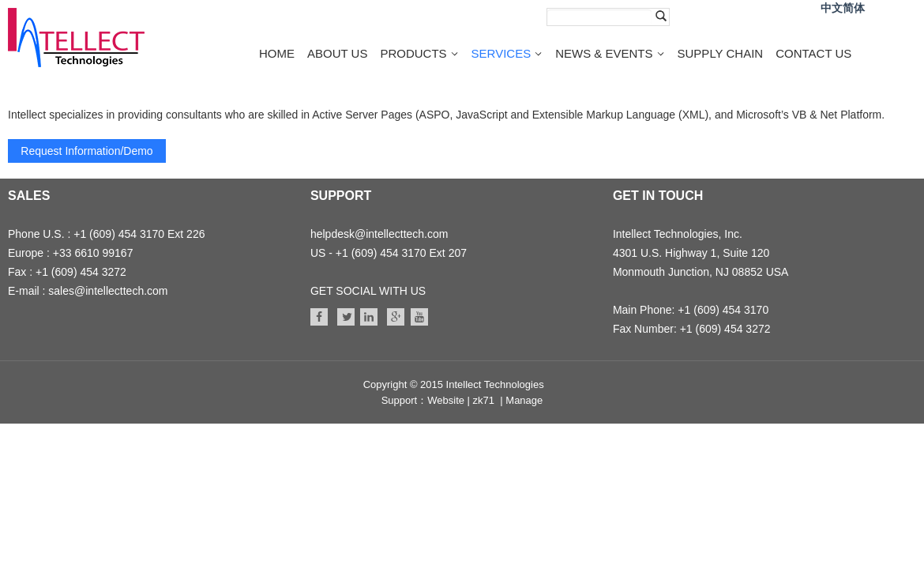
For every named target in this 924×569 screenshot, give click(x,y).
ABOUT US (337, 53)
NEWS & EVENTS (604, 53)
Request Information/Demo (86, 151)
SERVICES (501, 53)
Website (446, 400)
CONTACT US (813, 53)
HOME (277, 53)
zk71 (484, 400)
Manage (524, 400)
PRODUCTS (413, 53)
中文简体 (843, 8)
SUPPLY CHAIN (721, 53)
